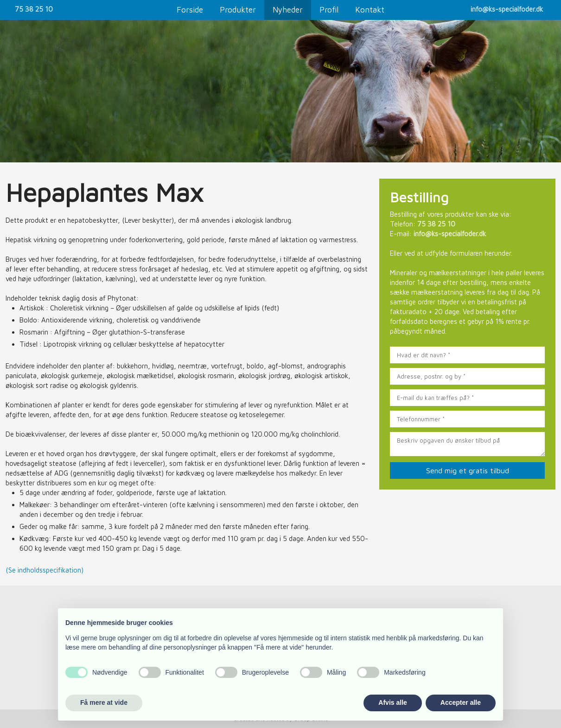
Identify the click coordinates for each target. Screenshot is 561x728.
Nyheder (288, 10)
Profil (329, 10)
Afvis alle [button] (392, 702)
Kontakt (370, 10)
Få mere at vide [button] (104, 702)
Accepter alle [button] (461, 702)
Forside (190, 10)
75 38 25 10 (34, 9)
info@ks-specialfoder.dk (507, 9)
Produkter (238, 10)
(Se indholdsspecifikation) (45, 570)
